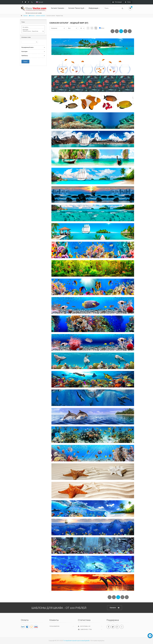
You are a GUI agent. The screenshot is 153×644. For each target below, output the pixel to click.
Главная (25, 16)
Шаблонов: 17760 (85, 629)
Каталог (32, 16)
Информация (93, 8)
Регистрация (117, 2)
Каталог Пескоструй (76, 8)
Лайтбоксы (25, 56)
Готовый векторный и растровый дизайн (76, 641)
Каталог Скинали (57, 8)
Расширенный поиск (27, 47)
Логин (128, 2)
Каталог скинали (40, 16)
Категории (24, 52)
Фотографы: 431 (84, 626)
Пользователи (54, 626)
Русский (41, 2)
